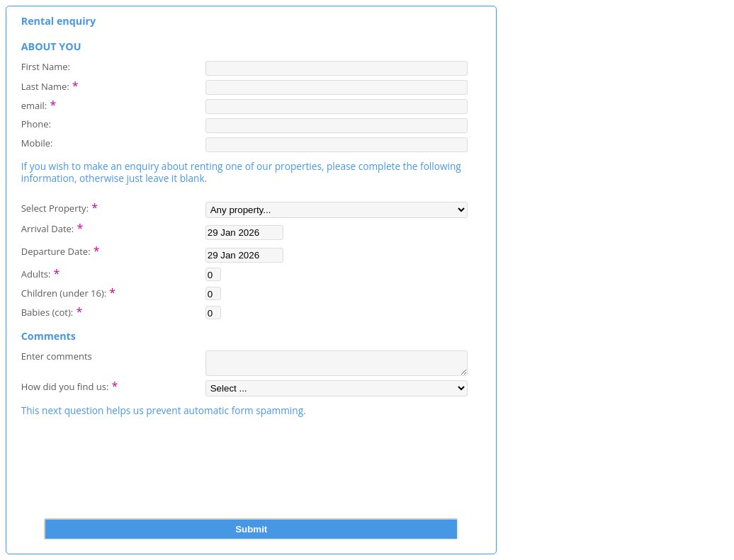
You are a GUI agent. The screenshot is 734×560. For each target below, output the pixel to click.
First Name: (46, 66)
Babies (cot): (52, 311)
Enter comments (57, 356)
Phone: (36, 124)
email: (39, 104)
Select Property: (60, 207)
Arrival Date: (52, 227)
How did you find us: (70, 389)
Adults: (41, 273)
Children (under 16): (68, 292)
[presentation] (252, 488)
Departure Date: (61, 250)
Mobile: (37, 143)
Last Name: (50, 85)
